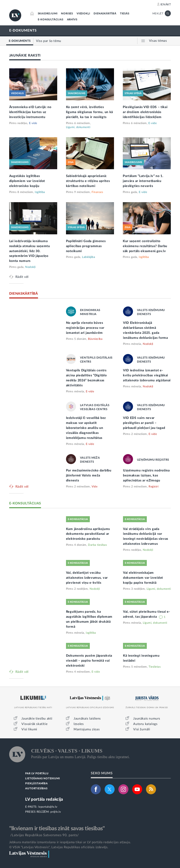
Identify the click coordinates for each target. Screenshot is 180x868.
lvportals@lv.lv (48, 807)
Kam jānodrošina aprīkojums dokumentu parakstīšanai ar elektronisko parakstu (88, 534)
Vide (94, 487)
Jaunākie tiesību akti (37, 719)
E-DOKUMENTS (23, 30)
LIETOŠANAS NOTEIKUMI (42, 779)
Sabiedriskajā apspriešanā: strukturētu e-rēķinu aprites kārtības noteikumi (88, 181)
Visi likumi (29, 729)
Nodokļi (30, 267)
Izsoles (79, 724)
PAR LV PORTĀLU (37, 774)
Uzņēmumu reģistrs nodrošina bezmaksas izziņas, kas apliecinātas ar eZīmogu (146, 475)
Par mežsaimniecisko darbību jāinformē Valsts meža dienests (89, 475)
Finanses (97, 192)
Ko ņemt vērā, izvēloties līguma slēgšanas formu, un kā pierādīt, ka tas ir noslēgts (89, 112)
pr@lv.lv (56, 812)
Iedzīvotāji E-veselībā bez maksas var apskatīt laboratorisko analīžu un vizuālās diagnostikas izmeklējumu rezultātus (86, 428)
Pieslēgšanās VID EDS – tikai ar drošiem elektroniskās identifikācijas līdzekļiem (145, 112)
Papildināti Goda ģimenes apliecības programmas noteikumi (86, 246)
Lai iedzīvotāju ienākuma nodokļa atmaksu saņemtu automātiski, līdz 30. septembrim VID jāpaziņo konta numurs (30, 251)
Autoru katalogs (145, 724)
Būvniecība (95, 339)
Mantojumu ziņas (87, 729)
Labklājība (88, 257)
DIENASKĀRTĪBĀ (105, 14)
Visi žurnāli (142, 729)
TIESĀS (125, 14)
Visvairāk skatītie (34, 724)
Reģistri (153, 487)
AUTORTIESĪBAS (36, 789)
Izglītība (40, 192)
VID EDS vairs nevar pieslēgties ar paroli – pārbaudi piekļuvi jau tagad (144, 423)
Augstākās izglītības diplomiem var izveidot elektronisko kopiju (27, 181)
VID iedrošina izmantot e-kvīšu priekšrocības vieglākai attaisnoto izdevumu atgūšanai (147, 375)
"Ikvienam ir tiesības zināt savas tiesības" (57, 828)
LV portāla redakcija (44, 799)
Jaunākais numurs (147, 719)
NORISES (67, 14)
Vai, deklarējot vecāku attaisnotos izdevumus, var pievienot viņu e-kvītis (87, 578)
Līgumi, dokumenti (78, 127)
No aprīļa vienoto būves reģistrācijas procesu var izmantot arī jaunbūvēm (85, 328)
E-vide (33, 123)
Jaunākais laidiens (87, 719)
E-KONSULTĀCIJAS (51, 20)
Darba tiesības (97, 545)
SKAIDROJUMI (48, 14)
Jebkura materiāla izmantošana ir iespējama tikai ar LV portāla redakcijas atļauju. (70, 842)
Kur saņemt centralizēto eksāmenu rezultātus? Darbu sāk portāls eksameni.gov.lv (145, 246)
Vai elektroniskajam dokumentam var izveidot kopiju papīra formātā (143, 578)
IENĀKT (166, 5)
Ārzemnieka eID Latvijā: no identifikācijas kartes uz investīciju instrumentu (30, 112)
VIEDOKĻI (83, 14)
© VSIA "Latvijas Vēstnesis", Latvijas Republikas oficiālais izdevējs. (59, 847)
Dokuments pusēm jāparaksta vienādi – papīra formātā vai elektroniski (89, 661)
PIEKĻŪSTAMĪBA (36, 784)
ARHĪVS (72, 20)
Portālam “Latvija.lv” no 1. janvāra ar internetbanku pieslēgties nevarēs (143, 181)
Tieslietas (155, 667)
